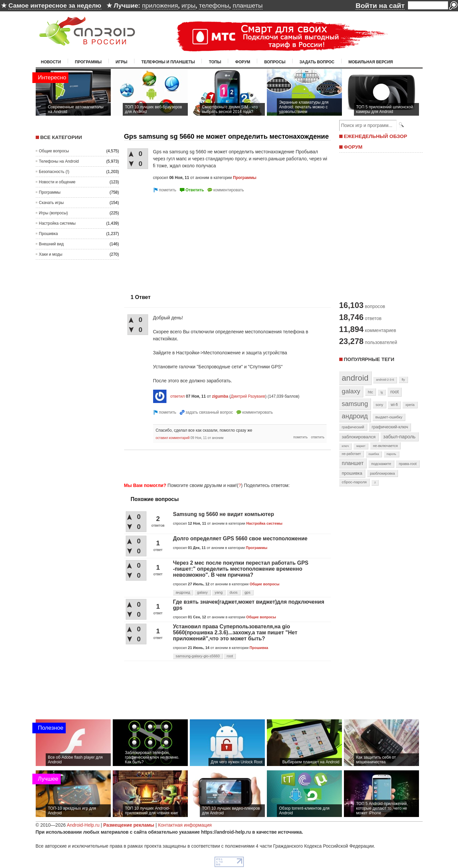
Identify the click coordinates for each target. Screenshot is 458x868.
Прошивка (49, 234)
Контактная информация (185, 825)
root (230, 656)
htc (370, 392)
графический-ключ (390, 427)
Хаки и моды (51, 254)
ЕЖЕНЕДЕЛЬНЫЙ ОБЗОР (376, 136)
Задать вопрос (317, 62)
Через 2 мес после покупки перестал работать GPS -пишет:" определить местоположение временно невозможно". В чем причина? (241, 569)
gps (248, 592)
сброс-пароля (354, 482)
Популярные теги (369, 359)
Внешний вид (51, 244)
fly (403, 379)
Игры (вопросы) (54, 213)
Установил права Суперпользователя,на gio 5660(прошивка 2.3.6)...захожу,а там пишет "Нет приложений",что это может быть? (235, 632)
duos (234, 592)
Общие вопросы (54, 151)
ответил (177, 396)
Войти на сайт (380, 5)
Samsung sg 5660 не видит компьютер (224, 514)
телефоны (214, 5)
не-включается (385, 446)
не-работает (352, 454)
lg (382, 392)
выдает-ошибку (389, 417)
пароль (391, 454)
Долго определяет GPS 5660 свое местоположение (240, 538)
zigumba (220, 396)
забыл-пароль (399, 437)
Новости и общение (57, 182)
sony (379, 405)
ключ (345, 446)
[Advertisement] (180, 241)
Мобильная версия (371, 62)
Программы (88, 62)
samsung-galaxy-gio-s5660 (198, 656)
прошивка (352, 473)
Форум (243, 62)
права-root (408, 464)
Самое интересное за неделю (55, 5)
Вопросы (275, 62)
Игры (122, 62)
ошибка (374, 454)
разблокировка (382, 473)
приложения (160, 5)
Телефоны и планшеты (168, 62)
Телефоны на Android (59, 161)
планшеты (248, 5)
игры (188, 5)
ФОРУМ (353, 147)
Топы (215, 62)
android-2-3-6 (385, 380)
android (355, 378)
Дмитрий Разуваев (248, 396)
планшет (353, 463)
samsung (355, 404)
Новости (51, 62)
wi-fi (394, 405)
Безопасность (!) (54, 172)
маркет (361, 446)
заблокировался (359, 437)
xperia (410, 405)
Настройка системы (57, 223)
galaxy (202, 592)
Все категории (61, 137)
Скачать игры (52, 203)
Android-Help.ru (83, 825)
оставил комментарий (173, 438)
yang (219, 592)
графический (353, 427)
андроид (183, 592)
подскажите (381, 464)
